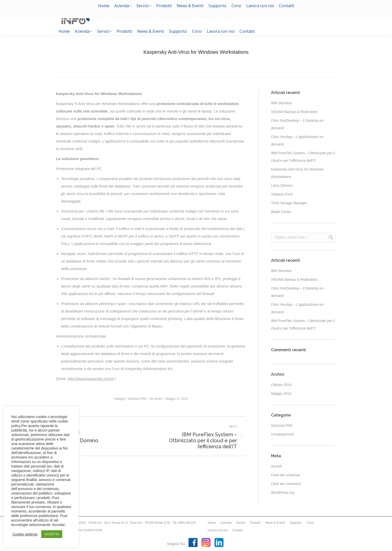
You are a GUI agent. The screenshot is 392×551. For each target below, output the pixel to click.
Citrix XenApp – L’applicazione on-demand (298, 140)
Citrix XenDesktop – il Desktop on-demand (298, 124)
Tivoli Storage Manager (289, 203)
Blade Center (281, 212)
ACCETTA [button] (52, 534)
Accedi (276, 466)
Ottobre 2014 (281, 385)
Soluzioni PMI (137, 399)
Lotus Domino (282, 185)
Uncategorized (282, 434)
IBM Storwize (281, 103)
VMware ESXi (282, 194)
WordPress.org (283, 492)
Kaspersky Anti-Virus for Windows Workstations (297, 173)
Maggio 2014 (281, 393)
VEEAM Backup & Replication (294, 112)
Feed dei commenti (286, 484)
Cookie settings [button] (25, 534)
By (156, 399)
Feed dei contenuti (285, 475)
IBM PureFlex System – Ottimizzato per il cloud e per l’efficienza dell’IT (303, 157)
